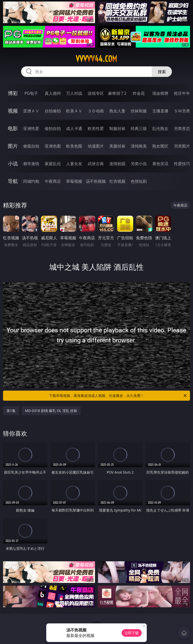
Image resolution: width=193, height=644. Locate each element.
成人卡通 (74, 128)
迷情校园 (117, 164)
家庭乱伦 (53, 164)
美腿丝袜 (117, 146)
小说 (13, 164)
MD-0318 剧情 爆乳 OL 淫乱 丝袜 (51, 411)
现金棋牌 (160, 93)
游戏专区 (96, 93)
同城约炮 (31, 181)
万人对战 (74, 93)
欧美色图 (74, 146)
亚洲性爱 (31, 128)
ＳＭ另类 (182, 111)
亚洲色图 (53, 146)
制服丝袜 (117, 128)
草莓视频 (74, 181)
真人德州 (53, 93)
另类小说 (139, 164)
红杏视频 (117, 181)
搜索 (162, 72)
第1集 (11, 411)
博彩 (13, 93)
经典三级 (139, 128)
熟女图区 (160, 146)
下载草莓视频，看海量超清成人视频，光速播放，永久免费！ (118, 396)
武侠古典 (96, 164)
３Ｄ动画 (96, 111)
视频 (13, 111)
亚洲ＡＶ (31, 111)
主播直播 (160, 111)
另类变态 (182, 128)
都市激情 (31, 164)
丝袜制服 (139, 111)
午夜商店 (53, 181)
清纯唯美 (139, 146)
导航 (13, 181)
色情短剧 (139, 181)
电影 (13, 128)
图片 (13, 146)
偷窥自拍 (31, 146)
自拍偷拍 (53, 111)
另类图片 (182, 146)
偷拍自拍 (53, 128)
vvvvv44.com (96, 59)
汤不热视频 (96, 181)
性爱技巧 (182, 164)
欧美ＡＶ (74, 111)
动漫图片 (96, 146)
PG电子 (31, 93)
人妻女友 (74, 164)
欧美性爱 (96, 128)
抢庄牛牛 (182, 93)
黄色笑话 (160, 164)
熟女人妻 (117, 111)
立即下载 (132, 633)
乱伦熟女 (160, 128)
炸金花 (139, 93)
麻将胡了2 (117, 93)
